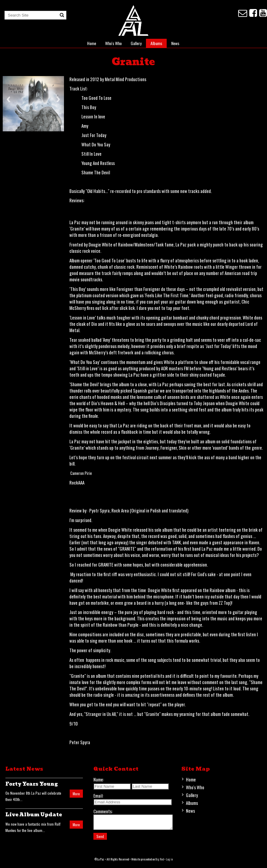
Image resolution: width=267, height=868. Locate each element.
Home (92, 43)
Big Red (159, 862)
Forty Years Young (32, 784)
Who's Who (113, 43)
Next (58, 99)
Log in (169, 862)
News (175, 43)
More (76, 794)
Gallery (136, 43)
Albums (156, 43)
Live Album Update (34, 815)
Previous (8, 99)
